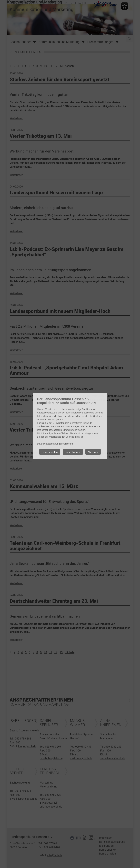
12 (56, 66)
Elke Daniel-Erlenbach (51, 771)
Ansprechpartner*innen (41, 700)
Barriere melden (108, 854)
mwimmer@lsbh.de (81, 758)
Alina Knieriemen (111, 723)
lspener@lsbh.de (28, 799)
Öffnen (34, 42)
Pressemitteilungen (100, 42)
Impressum (106, 838)
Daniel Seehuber (49, 723)
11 (51, 66)
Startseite (15, 3)
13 (61, 66)
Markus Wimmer (77, 723)
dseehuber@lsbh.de (51, 758)
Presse (69, 3)
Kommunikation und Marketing (59, 42)
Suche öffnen (130, 39)
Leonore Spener (18, 771)
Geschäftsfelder (52, 3)
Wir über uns (32, 3)
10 (45, 66)
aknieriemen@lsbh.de (113, 758)
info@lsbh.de (55, 855)
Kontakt (82, 3)
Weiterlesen (16, 118)
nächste (70, 66)
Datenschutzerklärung (112, 842)
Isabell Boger (23, 721)
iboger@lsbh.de (27, 746)
